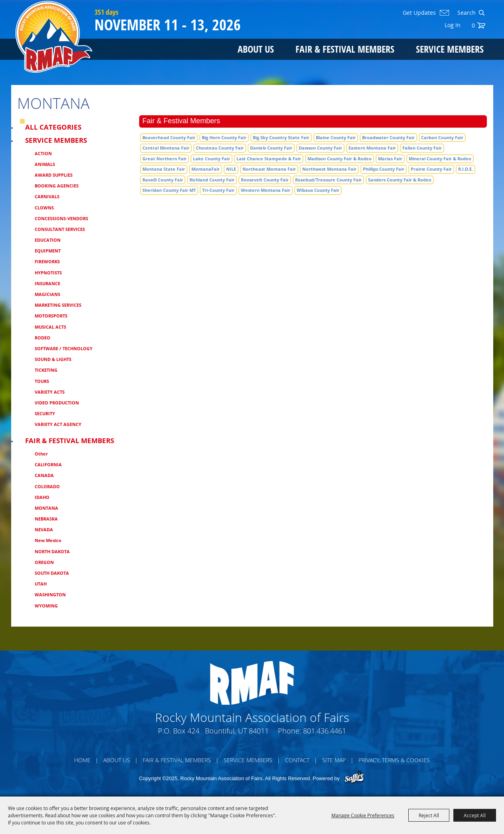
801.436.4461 (325, 731)
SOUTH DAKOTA (52, 573)
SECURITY (45, 413)
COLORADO (47, 486)
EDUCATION (48, 240)
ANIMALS (45, 164)
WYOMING (46, 606)
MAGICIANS (47, 294)
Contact (297, 760)
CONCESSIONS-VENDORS (61, 218)
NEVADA (44, 529)
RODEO (42, 338)
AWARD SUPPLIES (54, 175)
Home (82, 760)
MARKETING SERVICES (58, 305)
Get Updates (419, 13)
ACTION (43, 153)
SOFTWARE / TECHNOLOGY (64, 348)
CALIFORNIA (48, 464)
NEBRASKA (46, 519)
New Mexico (48, 540)
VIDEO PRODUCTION (57, 403)
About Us (256, 49)
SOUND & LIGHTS (53, 359)
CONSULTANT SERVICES (60, 229)
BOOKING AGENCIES (57, 186)
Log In (453, 25)
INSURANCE (47, 283)
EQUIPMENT (48, 251)
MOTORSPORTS (51, 316)
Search (481, 13)
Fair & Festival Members (345, 49)
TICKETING (46, 370)
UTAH (41, 584)
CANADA (44, 475)
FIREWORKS (47, 261)
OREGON (44, 562)
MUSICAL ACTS (50, 327)
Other (41, 454)
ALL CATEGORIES (53, 127)
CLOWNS (44, 208)
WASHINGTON (50, 594)
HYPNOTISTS (48, 273)
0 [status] (473, 25)
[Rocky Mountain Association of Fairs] (54, 37)
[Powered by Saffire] (354, 778)
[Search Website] (466, 13)
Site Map (334, 760)
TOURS (42, 381)
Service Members (450, 49)
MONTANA (46, 508)
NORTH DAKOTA (52, 551)
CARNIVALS (47, 196)
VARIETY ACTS (50, 392)
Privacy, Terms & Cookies (394, 760)
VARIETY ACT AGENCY (58, 424)
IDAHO (42, 497)
